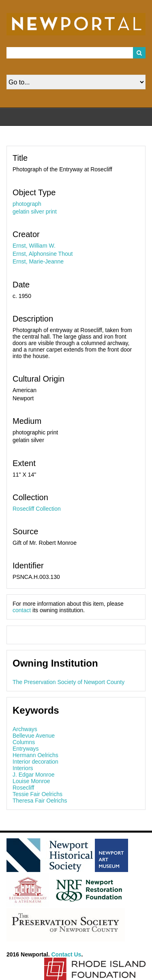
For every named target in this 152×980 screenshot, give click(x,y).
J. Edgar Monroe (34, 775)
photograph (27, 204)
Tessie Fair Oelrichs (37, 794)
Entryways (26, 749)
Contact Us (66, 954)
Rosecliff (23, 788)
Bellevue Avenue (34, 736)
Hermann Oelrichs (35, 755)
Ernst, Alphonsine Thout (43, 254)
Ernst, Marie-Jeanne (38, 261)
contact (22, 610)
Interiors (23, 768)
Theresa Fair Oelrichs (40, 801)
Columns (24, 742)
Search (139, 53)
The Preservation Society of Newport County (69, 682)
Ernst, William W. (34, 246)
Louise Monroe (31, 781)
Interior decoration (35, 762)
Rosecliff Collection (37, 509)
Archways (25, 729)
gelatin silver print (35, 212)
